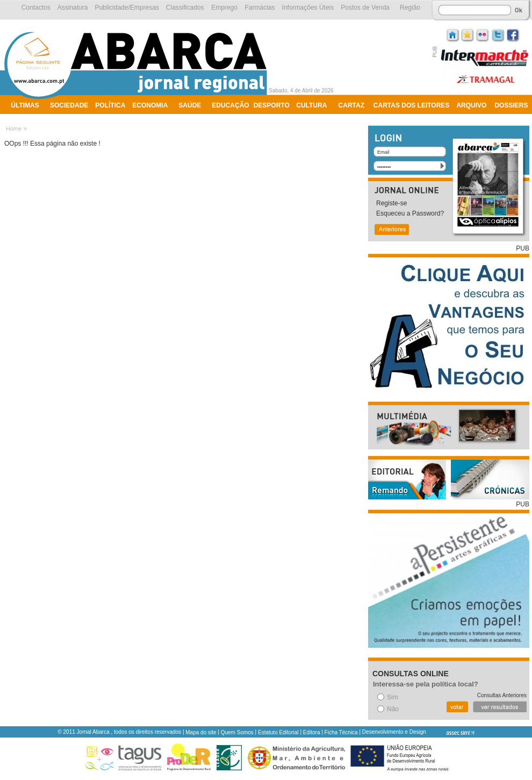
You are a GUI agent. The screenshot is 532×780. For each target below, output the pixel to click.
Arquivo (471, 105)
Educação (230, 105)
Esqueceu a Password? (410, 213)
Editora (312, 732)
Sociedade (69, 105)
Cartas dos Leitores (412, 105)
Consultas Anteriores (502, 695)
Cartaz (351, 105)
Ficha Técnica (341, 732)
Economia (150, 105)
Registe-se (391, 203)
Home (14, 128)
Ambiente (28, 119)
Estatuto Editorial (278, 732)
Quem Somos (237, 732)
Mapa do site (201, 732)
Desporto (272, 105)
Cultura (311, 105)
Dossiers (511, 105)
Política (110, 105)
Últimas (25, 105)
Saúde (190, 105)
